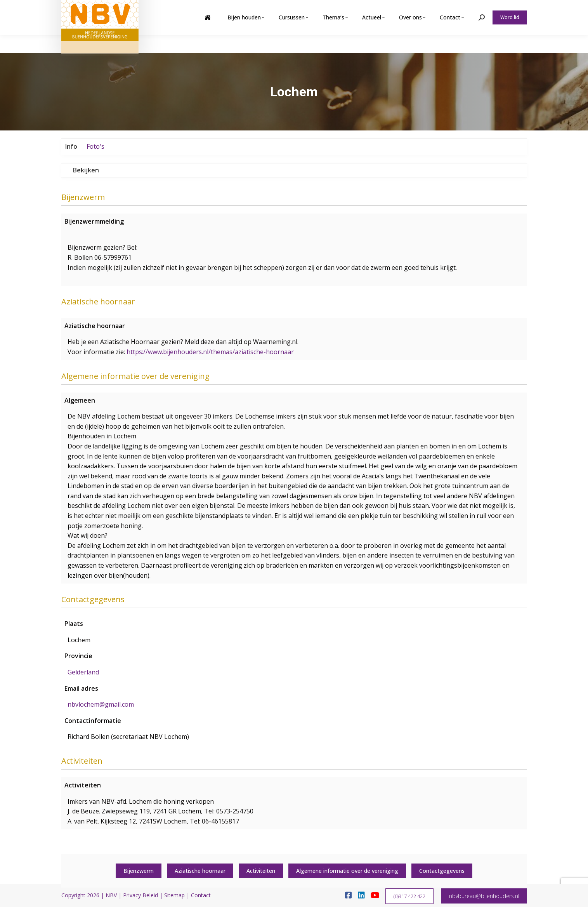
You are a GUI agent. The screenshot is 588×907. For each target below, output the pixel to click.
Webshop (466, 9)
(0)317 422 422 (409, 896)
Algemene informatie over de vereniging (347, 871)
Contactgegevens (442, 871)
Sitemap (174, 895)
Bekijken (86, 170)
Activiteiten (261, 871)
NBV (111, 895)
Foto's (95, 146)
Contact (201, 895)
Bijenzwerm (139, 871)
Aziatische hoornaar (200, 871)
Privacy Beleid (140, 895)
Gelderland (83, 672)
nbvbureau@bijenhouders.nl (484, 896)
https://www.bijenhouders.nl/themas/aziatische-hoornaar (210, 352)
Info (71, 146)
